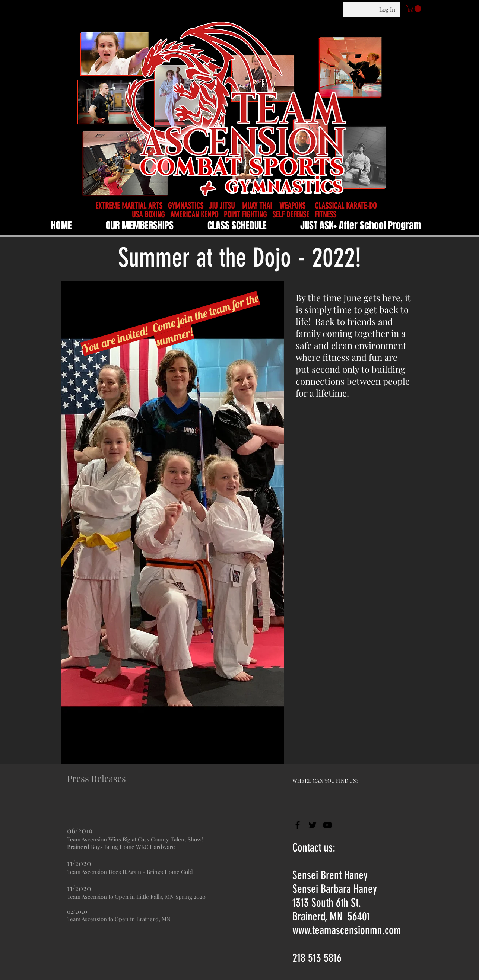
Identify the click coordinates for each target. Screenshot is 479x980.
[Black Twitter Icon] (313, 825)
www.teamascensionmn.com (347, 930)
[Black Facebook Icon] (298, 825)
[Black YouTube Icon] (327, 825)
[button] (415, 9)
